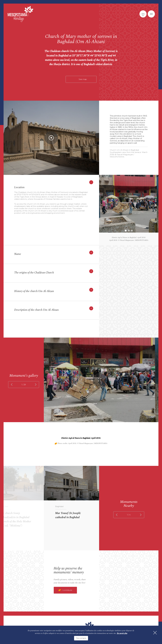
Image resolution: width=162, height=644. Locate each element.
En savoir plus (122, 633)
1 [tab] (126, 231)
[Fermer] (155, 633)
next (35, 385)
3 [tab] (132, 231)
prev (12, 385)
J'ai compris (81, 638)
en (143, 14)
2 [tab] (129, 231)
